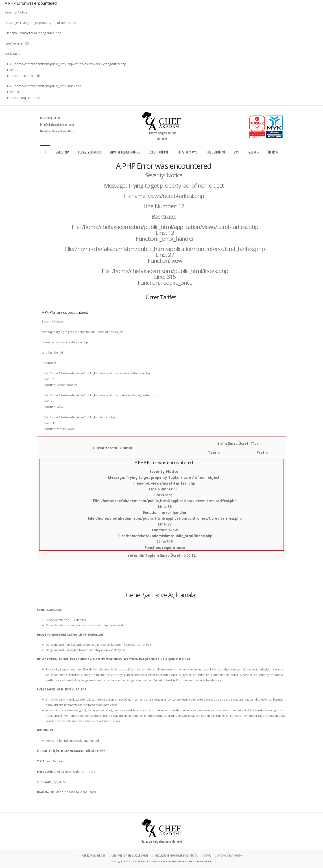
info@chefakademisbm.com (57, 124)
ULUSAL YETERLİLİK (89, 152)
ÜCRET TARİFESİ (158, 152)
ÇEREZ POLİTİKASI (93, 856)
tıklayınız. (120, 650)
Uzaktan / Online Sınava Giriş (57, 131)
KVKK (207, 856)
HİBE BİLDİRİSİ (216, 152)
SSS (236, 152)
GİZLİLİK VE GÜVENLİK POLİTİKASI (176, 856)
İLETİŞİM (273, 152)
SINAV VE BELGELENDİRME (125, 152)
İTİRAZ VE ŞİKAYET (188, 152)
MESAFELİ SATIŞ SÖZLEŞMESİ (129, 856)
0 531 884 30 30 (50, 118)
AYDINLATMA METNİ (230, 856)
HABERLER (254, 152)
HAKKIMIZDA (62, 152)
